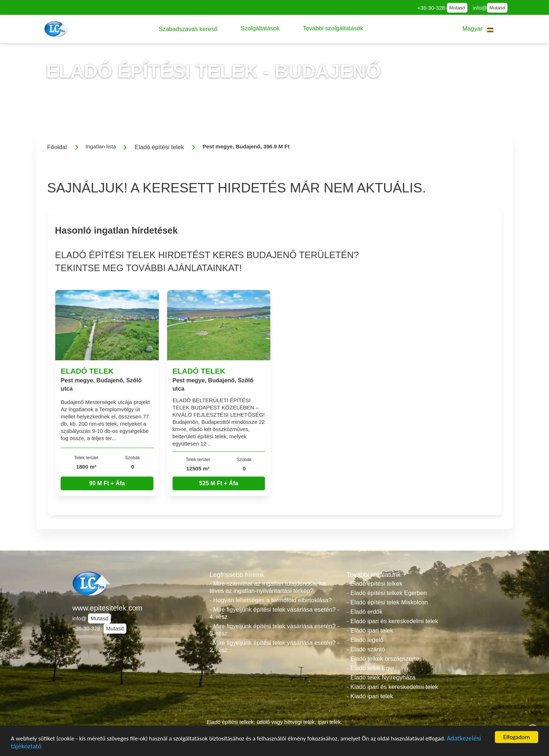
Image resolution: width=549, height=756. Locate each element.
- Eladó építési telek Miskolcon (387, 602)
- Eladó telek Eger (371, 668)
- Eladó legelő (365, 640)
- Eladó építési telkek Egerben (387, 593)
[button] (188, 29)
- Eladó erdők (365, 612)
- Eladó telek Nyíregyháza (381, 677)
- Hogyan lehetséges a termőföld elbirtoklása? (271, 600)
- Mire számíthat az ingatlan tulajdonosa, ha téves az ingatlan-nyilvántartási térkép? (268, 587)
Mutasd (457, 8)
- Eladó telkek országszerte (383, 659)
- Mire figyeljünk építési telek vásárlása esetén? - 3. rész (275, 630)
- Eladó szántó (366, 649)
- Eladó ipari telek (370, 631)
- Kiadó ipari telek (370, 696)
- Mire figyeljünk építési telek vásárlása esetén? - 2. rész (275, 646)
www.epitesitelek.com (108, 608)
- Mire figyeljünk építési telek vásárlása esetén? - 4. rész (275, 613)
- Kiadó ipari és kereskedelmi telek (393, 687)
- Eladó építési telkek (375, 584)
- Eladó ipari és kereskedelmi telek (393, 621)
